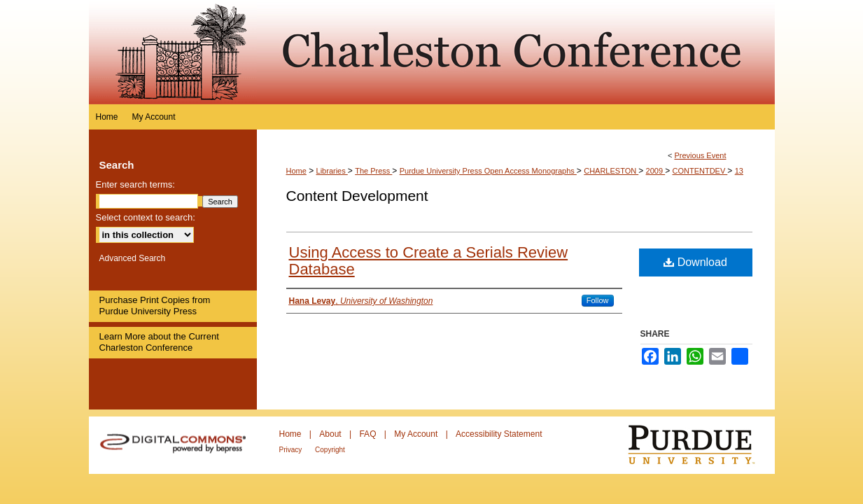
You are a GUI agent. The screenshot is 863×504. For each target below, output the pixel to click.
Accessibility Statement (499, 434)
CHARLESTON (611, 171)
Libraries (332, 171)
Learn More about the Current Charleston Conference (159, 342)
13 (739, 171)
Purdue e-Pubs (516, 52)
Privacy (292, 450)
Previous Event (700, 155)
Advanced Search (133, 258)
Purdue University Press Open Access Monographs (488, 171)
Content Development (357, 196)
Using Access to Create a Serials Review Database (429, 261)
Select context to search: (146, 217)
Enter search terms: (135, 184)
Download (695, 262)
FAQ (369, 434)
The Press (373, 171)
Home (296, 171)
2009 (656, 171)
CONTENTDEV (700, 171)
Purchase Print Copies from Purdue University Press (155, 306)
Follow (598, 300)
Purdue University (700, 445)
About (331, 434)
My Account (417, 434)
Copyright (330, 450)
